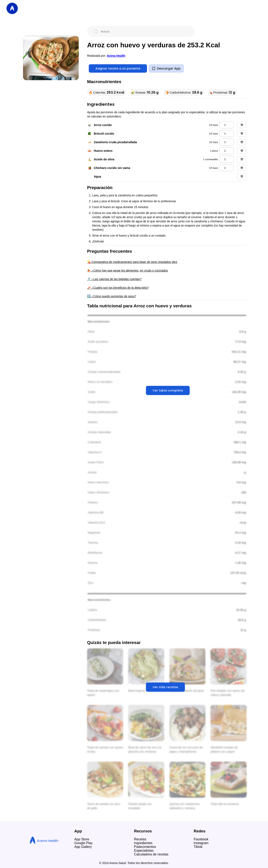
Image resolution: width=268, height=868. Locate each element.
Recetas (140, 839)
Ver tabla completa (168, 390)
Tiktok (198, 847)
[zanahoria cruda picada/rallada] (227, 142)
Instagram (201, 843)
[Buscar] (144, 31)
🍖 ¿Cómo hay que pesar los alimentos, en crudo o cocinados (128, 270)
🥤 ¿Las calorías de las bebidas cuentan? (114, 279)
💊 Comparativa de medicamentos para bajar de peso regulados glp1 (132, 262)
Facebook (201, 839)
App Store (82, 839)
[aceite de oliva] (227, 159)
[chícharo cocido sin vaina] (227, 168)
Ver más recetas (165, 687)
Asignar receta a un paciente (118, 68)
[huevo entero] (227, 151)
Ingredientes (143, 843)
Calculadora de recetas (151, 854)
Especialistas (144, 851)
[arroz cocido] (227, 125)
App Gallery (83, 847)
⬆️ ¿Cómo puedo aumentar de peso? (112, 296)
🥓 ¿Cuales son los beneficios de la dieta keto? (118, 288)
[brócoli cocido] (227, 133)
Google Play (83, 843)
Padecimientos (145, 847)
